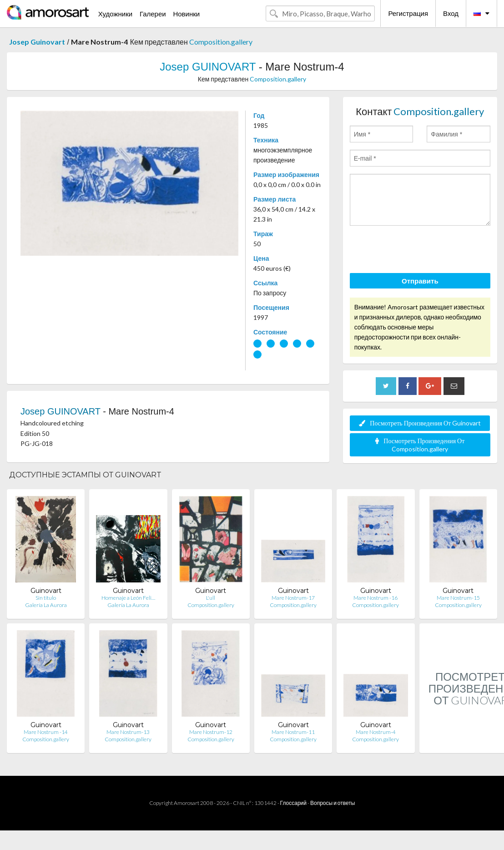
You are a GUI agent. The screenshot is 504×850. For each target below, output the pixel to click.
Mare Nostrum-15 (458, 598)
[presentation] (419, 251)
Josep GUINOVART (208, 67)
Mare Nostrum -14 (46, 732)
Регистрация (408, 13)
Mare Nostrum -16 (375, 598)
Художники (115, 14)
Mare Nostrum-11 (293, 732)
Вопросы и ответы (333, 803)
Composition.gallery (221, 42)
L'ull (211, 598)
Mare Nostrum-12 (211, 732)
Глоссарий (293, 803)
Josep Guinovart (37, 42)
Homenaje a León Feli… (128, 598)
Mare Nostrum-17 (293, 598)
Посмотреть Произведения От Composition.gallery (420, 445)
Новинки (186, 14)
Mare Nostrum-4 (376, 732)
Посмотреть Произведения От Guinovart (420, 423)
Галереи (153, 14)
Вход (451, 13)
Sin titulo (46, 598)
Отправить (420, 281)
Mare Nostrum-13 (128, 732)
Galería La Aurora (46, 605)
